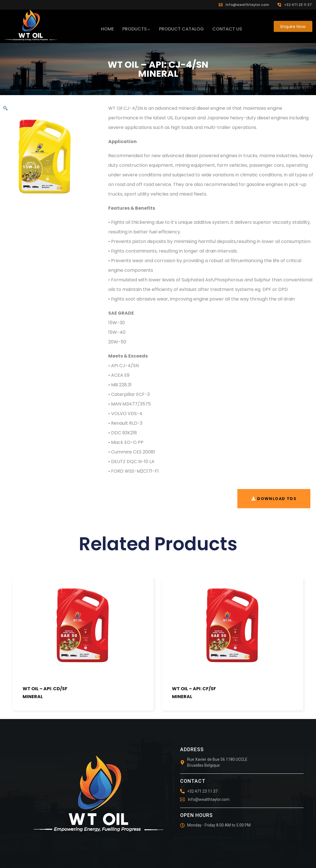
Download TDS (277, 499)
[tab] (211, 313)
